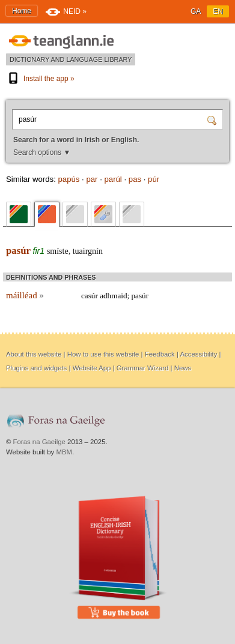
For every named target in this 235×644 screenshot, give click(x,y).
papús (69, 179)
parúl (113, 179)
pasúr (18, 251)
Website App (92, 368)
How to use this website (103, 354)
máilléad (25, 295)
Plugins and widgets (36, 368)
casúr (90, 296)
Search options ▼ (42, 152)
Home (22, 11)
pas (135, 179)
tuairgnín (88, 251)
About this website (34, 354)
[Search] (213, 119)
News (183, 368)
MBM (64, 452)
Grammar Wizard (143, 368)
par (92, 179)
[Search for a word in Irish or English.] (111, 119)
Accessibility (198, 354)
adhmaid (113, 296)
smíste (58, 251)
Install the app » (40, 79)
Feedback (160, 354)
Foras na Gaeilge (39, 442)
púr (154, 179)
